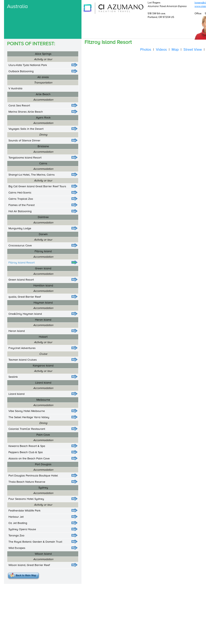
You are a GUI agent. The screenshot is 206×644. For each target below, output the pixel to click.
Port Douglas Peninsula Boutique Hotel (33, 476)
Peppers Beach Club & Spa (26, 452)
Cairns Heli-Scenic (20, 193)
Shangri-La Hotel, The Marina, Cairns (32, 175)
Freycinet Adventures (22, 348)
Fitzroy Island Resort (22, 263)
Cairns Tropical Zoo (21, 199)
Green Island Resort (21, 280)
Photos (146, 50)
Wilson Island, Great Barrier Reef (29, 565)
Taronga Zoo (16, 536)
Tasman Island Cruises (23, 360)
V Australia (15, 88)
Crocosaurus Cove (20, 246)
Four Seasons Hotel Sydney (26, 499)
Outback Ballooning (21, 71)
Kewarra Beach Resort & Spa (27, 446)
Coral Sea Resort (19, 106)
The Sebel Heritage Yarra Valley (29, 417)
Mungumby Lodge (20, 228)
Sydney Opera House (22, 529)
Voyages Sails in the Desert (26, 129)
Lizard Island (16, 394)
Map (175, 50)
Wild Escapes (17, 548)
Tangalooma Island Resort (25, 158)
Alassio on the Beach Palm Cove (29, 459)
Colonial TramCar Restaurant (27, 429)
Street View (193, 50)
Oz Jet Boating (18, 523)
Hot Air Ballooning (20, 211)
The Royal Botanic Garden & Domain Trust (35, 542)
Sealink (13, 377)
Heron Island (17, 331)
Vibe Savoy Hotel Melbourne (27, 411)
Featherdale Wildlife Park (24, 511)
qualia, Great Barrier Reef (25, 297)
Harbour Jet (16, 517)
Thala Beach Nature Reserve (27, 482)
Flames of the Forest (22, 205)
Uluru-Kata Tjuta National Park (28, 65)
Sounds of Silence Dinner (24, 141)
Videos (161, 50)
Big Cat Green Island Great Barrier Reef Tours (37, 186)
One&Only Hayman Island (25, 314)
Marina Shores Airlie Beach (26, 112)
